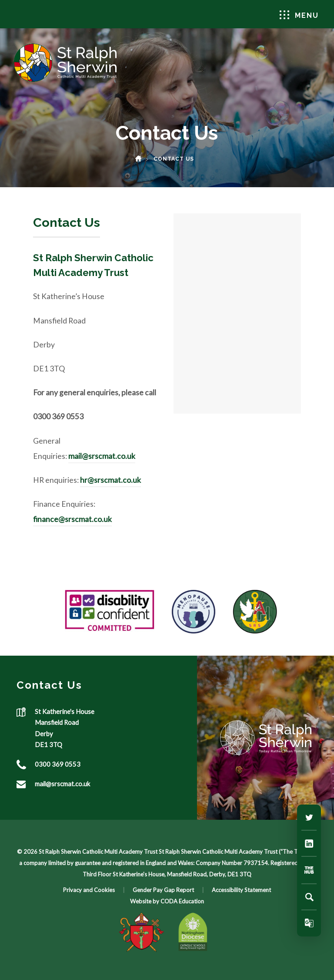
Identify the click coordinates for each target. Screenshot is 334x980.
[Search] (309, 897)
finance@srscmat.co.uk (72, 519)
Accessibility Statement (241, 890)
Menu (299, 15)
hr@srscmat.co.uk (110, 480)
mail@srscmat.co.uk (102, 456)
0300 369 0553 (58, 764)
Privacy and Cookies (89, 890)
